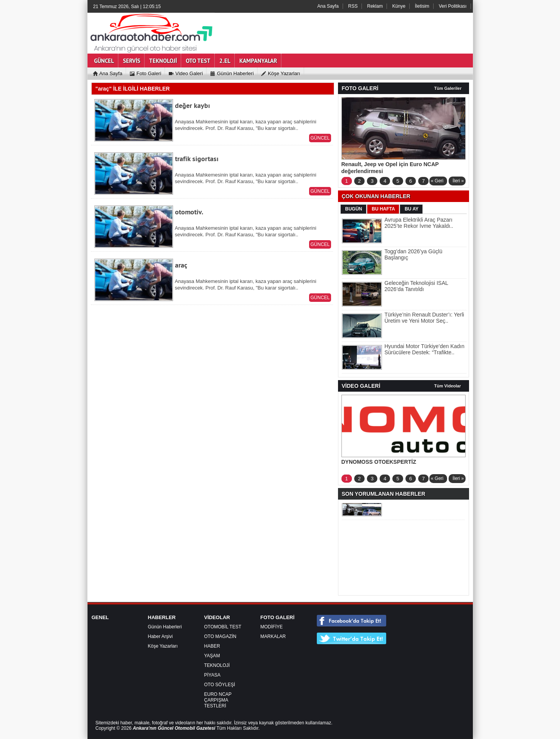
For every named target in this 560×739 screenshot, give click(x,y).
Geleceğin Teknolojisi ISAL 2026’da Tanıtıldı (416, 286)
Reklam (375, 6)
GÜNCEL (320, 138)
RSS (353, 6)
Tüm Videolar (448, 386)
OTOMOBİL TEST (223, 627)
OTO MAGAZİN (220, 636)
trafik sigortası (197, 159)
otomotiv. (189, 212)
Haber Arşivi (161, 636)
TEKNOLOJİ (217, 665)
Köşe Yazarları (163, 646)
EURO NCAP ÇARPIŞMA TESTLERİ (218, 700)
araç (181, 265)
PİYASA (212, 675)
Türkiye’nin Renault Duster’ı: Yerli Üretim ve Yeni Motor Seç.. (425, 318)
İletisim (422, 6)
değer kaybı (193, 105)
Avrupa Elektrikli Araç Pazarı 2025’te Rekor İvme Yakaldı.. (419, 223)
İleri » (458, 181)
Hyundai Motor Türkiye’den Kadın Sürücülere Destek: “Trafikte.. (425, 349)
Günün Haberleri (165, 627)
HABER (212, 646)
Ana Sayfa (328, 6)
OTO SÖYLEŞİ (220, 685)
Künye (399, 6)
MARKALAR (273, 636)
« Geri (437, 181)
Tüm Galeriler (448, 88)
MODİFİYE (272, 627)
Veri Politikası (452, 6)
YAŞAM (212, 656)
